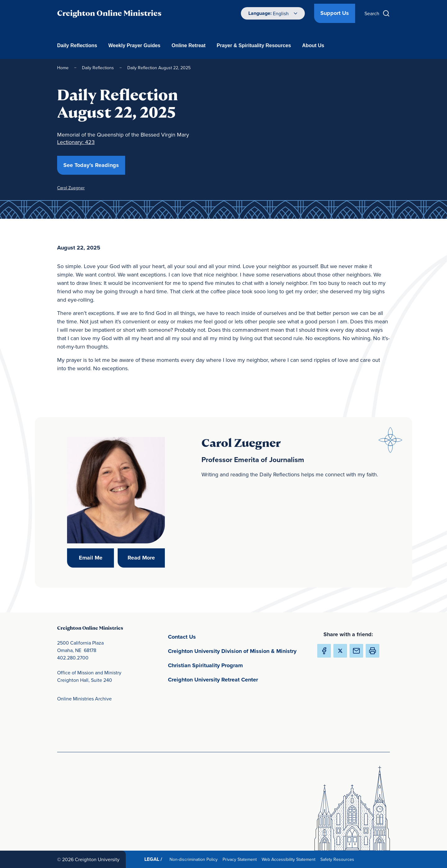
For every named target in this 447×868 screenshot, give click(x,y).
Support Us (335, 13)
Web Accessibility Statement (290, 859)
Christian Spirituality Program (234, 665)
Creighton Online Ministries (109, 13)
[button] (372, 651)
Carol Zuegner (71, 188)
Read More (146, 558)
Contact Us (211, 636)
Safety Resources (339, 859)
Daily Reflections (77, 45)
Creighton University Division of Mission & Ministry (237, 651)
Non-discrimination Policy (195, 859)
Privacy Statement (241, 859)
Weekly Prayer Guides (134, 45)
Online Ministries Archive (84, 699)
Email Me (97, 558)
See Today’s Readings (94, 165)
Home (63, 68)
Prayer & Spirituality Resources (254, 45)
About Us (313, 45)
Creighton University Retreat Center (237, 679)
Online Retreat (189, 45)
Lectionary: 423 (76, 142)
